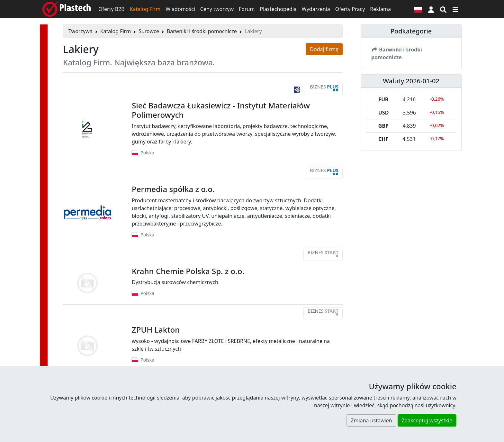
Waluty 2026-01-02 (411, 81)
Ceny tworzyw (217, 9)
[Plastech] (67, 9)
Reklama (380, 9)
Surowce (149, 31)
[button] (431, 9)
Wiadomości (180, 9)
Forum (247, 9)
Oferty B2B (112, 9)
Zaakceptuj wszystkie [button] (427, 420)
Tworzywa (81, 31)
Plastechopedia (278, 9)
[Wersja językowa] (418, 9)
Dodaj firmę (324, 49)
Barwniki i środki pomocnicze (202, 31)
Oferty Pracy (350, 9)
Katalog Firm (145, 9)
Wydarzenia (316, 9)
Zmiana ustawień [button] (371, 420)
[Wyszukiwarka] (443, 9)
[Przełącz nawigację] (455, 9)
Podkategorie (411, 31)
